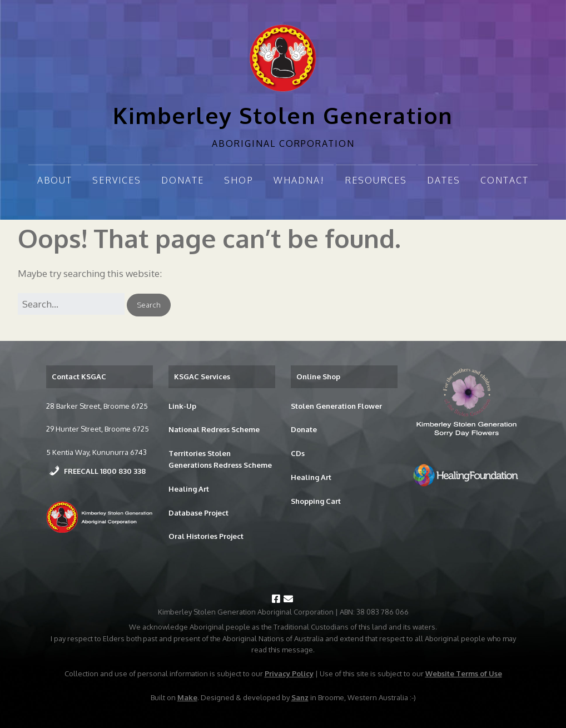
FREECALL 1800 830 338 (105, 471)
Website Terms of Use (464, 673)
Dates (444, 180)
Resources (376, 180)
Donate (183, 180)
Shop (239, 180)
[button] (149, 305)
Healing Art (189, 489)
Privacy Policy (289, 673)
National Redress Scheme (214, 429)
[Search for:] (71, 304)
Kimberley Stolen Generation (283, 115)
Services (117, 180)
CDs (298, 453)
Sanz (300, 697)
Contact (505, 180)
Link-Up (182, 406)
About (55, 180)
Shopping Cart (316, 501)
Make (187, 697)
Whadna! (299, 180)
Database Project (198, 513)
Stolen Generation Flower (336, 406)
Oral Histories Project (206, 536)
